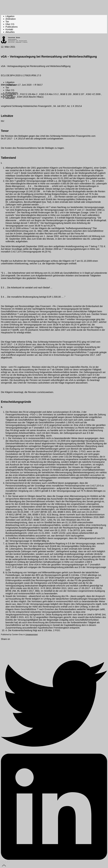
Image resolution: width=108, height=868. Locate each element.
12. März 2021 (8, 47)
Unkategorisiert (31, 635)
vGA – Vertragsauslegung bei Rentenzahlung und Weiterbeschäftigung (49, 57)
